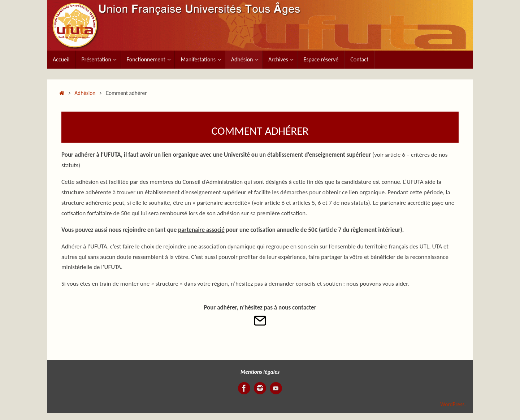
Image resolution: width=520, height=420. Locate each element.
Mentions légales (260, 372)
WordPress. (453, 404)
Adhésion (85, 93)
